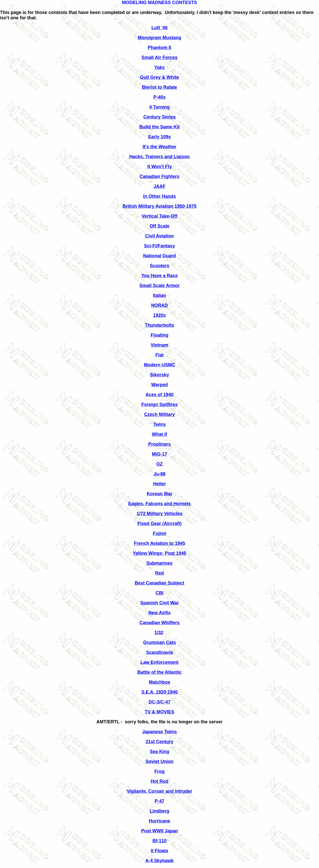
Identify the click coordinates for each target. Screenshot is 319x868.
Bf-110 (159, 841)
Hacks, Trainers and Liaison (160, 157)
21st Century (159, 742)
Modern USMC (160, 365)
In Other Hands (159, 196)
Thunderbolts (160, 325)
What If (160, 434)
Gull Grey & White (159, 77)
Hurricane (160, 821)
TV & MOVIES (160, 712)
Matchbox (160, 682)
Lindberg (160, 811)
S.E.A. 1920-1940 (159, 692)
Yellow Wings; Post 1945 (160, 553)
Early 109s (159, 137)
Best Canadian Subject (159, 583)
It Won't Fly (160, 167)
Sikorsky (159, 375)
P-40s (160, 97)
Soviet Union (160, 761)
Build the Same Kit (159, 127)
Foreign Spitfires (159, 405)
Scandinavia (159, 652)
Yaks (159, 67)
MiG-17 (160, 454)
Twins (160, 424)
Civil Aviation (160, 236)
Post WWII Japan (159, 831)
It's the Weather (160, 147)
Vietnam (160, 345)
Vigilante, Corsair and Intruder (160, 791)
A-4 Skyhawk (159, 861)
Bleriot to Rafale (160, 87)
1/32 (159, 633)
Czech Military (159, 414)
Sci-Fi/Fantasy (160, 246)
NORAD (160, 305)
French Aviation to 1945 (160, 543)
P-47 (160, 801)
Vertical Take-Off (160, 216)
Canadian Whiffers (160, 623)
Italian (160, 295)
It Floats (159, 851)
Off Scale (160, 226)
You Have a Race (160, 276)
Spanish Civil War (159, 603)
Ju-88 (159, 474)
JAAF (159, 186)
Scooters (159, 266)
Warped (159, 385)
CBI (160, 593)
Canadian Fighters (159, 176)
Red (160, 573)
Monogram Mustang (160, 38)
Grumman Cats (159, 642)
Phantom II (160, 48)
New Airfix (159, 613)
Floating (160, 335)
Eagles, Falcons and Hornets (160, 504)
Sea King (159, 752)
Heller (160, 484)
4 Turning (160, 107)
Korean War (160, 494)
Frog (160, 771)
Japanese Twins (160, 732)
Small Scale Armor (160, 286)
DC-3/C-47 (160, 702)
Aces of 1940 (160, 395)
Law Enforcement (160, 662)
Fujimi (160, 533)
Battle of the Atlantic (160, 672)
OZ (160, 464)
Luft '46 (159, 28)
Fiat (160, 355)
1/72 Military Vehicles (160, 514)
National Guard (159, 256)
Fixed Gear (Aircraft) (160, 523)
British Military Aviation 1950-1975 (160, 206)
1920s (160, 315)
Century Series (159, 117)
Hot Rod (160, 781)
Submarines (159, 563)
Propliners (159, 444)
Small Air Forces (159, 57)
